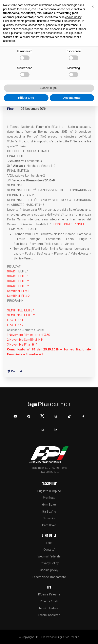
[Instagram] (56, 414)
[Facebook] (29, 414)
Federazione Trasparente (49, 577)
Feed (49, 543)
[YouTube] (15, 414)
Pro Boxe (49, 497)
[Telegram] (83, 414)
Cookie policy (49, 570)
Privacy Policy (49, 563)
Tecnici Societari (49, 615)
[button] (93, 7)
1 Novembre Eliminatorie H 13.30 (29, 334)
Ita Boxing (49, 511)
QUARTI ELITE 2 (18, 281)
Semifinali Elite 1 (18, 291)
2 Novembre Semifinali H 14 (25, 339)
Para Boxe (49, 525)
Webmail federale (49, 556)
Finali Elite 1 (15, 320)
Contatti (49, 549)
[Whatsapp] (42, 428)
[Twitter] (42, 414)
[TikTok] (69, 414)
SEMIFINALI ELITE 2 (21, 315)
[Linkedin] (56, 428)
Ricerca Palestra (49, 594)
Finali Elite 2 (15, 325)
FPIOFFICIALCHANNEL (69, 224)
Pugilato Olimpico (49, 491)
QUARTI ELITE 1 (18, 276)
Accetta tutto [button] (72, 98)
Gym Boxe (49, 504)
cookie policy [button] (73, 17)
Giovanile (49, 518)
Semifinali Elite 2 (18, 295)
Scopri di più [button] (49, 88)
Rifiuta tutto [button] (26, 98)
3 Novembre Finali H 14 (22, 344)
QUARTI (12, 271)
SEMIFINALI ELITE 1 (21, 310)
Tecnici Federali (49, 608)
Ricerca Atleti (49, 601)
